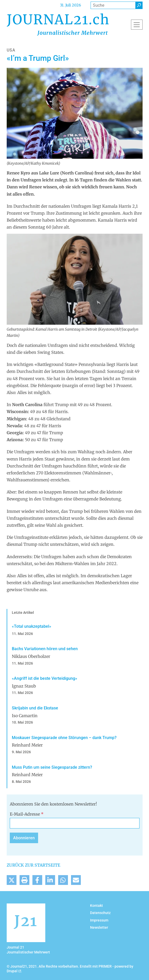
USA (11, 50)
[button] (12, 880)
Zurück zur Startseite (33, 865)
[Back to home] (58, 24)
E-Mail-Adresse (27, 814)
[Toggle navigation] (137, 24)
